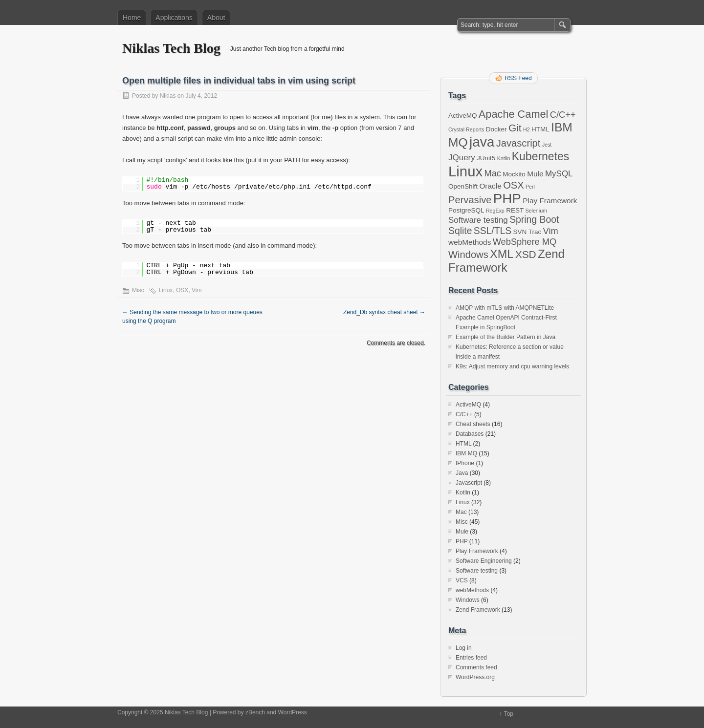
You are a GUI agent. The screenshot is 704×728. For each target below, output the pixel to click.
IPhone (465, 463)
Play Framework (477, 551)
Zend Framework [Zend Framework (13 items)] (506, 261)
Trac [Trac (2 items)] (535, 232)
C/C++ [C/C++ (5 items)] (563, 115)
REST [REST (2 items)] (515, 210)
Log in (464, 648)
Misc (138, 290)
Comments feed (476, 667)
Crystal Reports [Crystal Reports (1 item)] (466, 129)
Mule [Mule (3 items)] (535, 174)
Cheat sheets (473, 424)
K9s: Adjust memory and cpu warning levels (512, 366)
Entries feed (471, 658)
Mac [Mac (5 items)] (492, 173)
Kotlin (463, 492)
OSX (182, 290)
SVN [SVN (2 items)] (520, 232)
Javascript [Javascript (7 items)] (518, 143)
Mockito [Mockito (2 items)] (514, 174)
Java (462, 473)
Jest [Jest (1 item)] (547, 145)
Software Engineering (484, 561)
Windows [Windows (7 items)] (468, 255)
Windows (468, 600)
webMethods (472, 590)
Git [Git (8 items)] (515, 128)
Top (509, 714)
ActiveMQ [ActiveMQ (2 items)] (463, 116)
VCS (462, 580)
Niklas (168, 96)
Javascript (469, 483)
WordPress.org (475, 677)
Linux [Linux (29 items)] (465, 171)
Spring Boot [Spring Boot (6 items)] (534, 219)
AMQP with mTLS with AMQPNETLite (505, 308)
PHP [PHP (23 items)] (507, 199)
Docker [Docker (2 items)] (496, 129)
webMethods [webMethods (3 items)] (470, 242)
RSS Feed (518, 78)
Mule (462, 532)
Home (132, 18)
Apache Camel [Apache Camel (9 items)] (514, 114)
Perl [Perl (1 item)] (530, 187)
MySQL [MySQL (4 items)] (559, 174)
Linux (166, 290)
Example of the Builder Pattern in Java (506, 337)
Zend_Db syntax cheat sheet (384, 312)
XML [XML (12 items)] (502, 254)
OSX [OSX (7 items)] (514, 185)
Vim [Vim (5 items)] (551, 231)
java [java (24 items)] (482, 142)
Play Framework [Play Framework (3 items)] (550, 201)
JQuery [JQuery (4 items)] (462, 158)
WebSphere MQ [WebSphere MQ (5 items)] (525, 242)
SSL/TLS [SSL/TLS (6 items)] (493, 231)
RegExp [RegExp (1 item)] (495, 211)
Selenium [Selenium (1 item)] (536, 211)
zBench (255, 712)
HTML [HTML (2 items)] (540, 129)
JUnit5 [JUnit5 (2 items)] (486, 158)
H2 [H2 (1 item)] (527, 129)
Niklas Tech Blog (171, 48)
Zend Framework (478, 610)
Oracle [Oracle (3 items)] (490, 186)
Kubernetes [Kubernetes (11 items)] (541, 156)
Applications (174, 18)
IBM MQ (466, 453)
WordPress (293, 712)
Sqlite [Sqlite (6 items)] (460, 231)
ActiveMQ (468, 405)
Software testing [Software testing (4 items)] (478, 220)
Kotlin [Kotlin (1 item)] (504, 158)
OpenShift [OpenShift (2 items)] (463, 186)
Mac (461, 512)
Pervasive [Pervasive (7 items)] (470, 200)
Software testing (477, 571)
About (216, 18)
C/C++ (464, 414)
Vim (197, 290)
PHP (462, 541)
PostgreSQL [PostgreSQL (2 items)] (466, 210)
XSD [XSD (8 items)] (526, 254)
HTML (463, 444)
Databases (470, 434)
